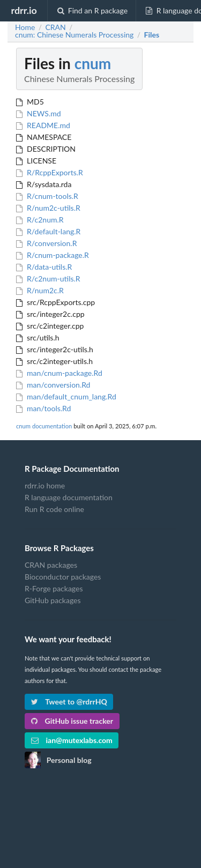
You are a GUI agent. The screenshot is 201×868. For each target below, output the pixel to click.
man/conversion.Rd (53, 385)
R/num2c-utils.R (48, 208)
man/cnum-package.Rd (59, 373)
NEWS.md (39, 113)
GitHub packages (53, 600)
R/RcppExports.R (50, 172)
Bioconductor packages (63, 577)
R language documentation (69, 497)
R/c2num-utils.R (48, 279)
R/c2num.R (40, 220)
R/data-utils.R (44, 267)
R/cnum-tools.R (47, 196)
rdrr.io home (45, 486)
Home (25, 27)
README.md (43, 125)
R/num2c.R (40, 290)
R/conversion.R (46, 243)
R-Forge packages (54, 588)
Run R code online (54, 509)
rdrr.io (24, 10)
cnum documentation (44, 426)
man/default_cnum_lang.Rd (66, 396)
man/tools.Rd (43, 408)
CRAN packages (51, 565)
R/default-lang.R (48, 231)
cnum (93, 63)
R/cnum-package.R (53, 255)
